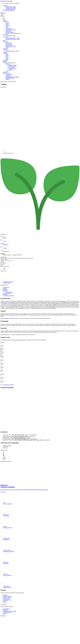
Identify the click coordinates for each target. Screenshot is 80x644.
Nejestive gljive (9, 44)
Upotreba (5, 291)
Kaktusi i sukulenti (10, 32)
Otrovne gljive (9, 45)
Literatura (5, 294)
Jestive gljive (9, 43)
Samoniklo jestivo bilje (11, 30)
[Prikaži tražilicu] (2, 14)
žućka (13, 318)
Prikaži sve (5, 34)
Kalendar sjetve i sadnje (11, 8)
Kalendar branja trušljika (9, 385)
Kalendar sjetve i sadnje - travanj (13, 39)
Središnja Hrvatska (12, 65)
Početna (2, 81)
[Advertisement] (40, 98)
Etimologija (6, 290)
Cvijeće (7, 23)
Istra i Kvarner (11, 67)
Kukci (7, 54)
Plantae (5, 238)
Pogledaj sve (3, 616)
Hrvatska (8, 64)
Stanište (5, 289)
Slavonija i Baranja (12, 66)
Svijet (7, 71)
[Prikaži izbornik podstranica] (6, 21)
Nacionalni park (9, 75)
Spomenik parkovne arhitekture (12, 77)
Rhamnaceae (6, 245)
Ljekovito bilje (9, 29)
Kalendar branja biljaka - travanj (13, 38)
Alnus (4, 269)
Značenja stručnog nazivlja (9, 10)
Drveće (7, 25)
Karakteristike (6, 287)
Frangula (5, 248)
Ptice (7, 57)
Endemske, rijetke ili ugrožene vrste (13, 33)
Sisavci (7, 58)
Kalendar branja (9, 292)
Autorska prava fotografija (9, 296)
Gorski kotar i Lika (12, 69)
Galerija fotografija (7, 293)
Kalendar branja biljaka (11, 7)
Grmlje (7, 24)
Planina (7, 79)
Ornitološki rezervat (10, 78)
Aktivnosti (5, 6)
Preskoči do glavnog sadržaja (7, 1)
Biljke (6, 81)
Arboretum (8, 76)
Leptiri (7, 56)
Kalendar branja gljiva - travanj (12, 51)
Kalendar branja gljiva (10, 9)
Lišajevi (7, 47)
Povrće (7, 26)
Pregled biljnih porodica (11, 36)
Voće (7, 27)
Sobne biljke (8, 31)
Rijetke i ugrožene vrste (11, 46)
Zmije (7, 59)
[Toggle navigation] (3, 16)
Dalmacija (11, 70)
